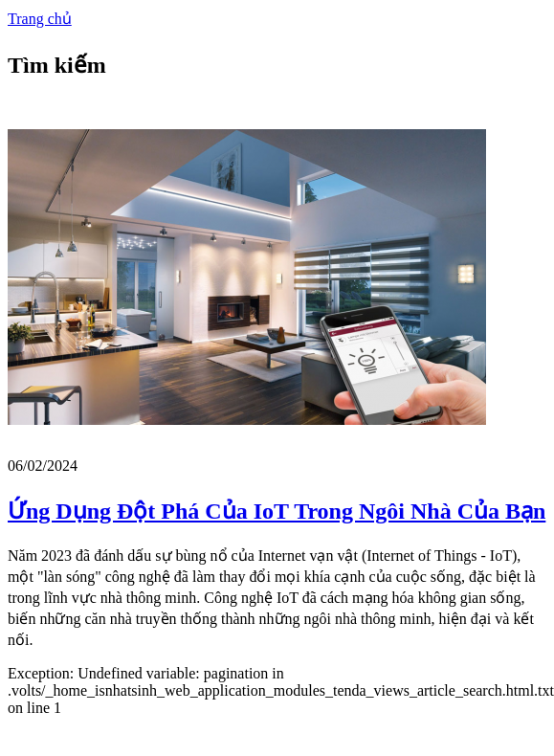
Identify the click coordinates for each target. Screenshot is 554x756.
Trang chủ (40, 19)
